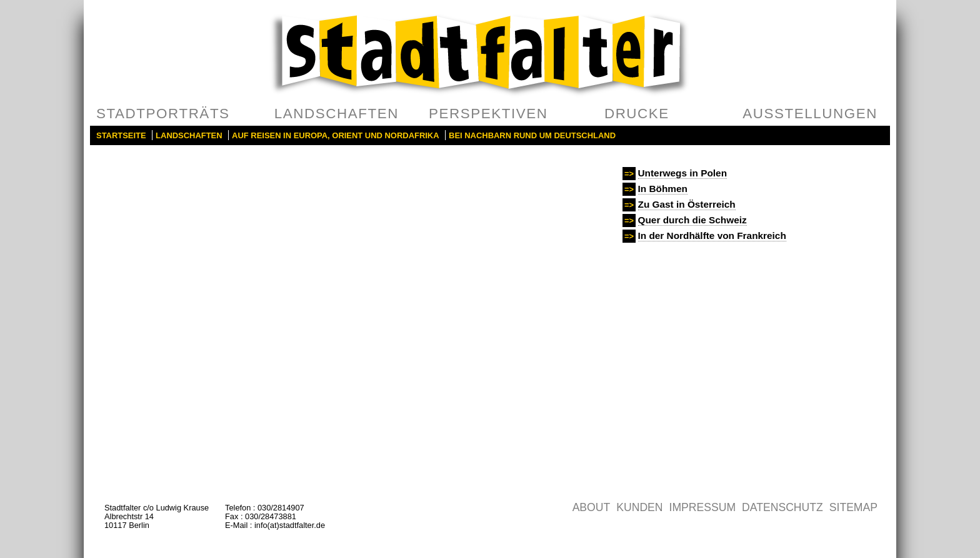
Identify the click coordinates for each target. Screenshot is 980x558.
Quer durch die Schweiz (692, 220)
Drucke (637, 114)
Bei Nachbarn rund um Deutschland (532, 135)
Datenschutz (782, 507)
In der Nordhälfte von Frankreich (712, 236)
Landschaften (337, 114)
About (592, 507)
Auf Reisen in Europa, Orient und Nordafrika (336, 135)
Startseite (121, 135)
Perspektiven (488, 114)
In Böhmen (663, 189)
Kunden (639, 507)
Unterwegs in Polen (683, 173)
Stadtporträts (163, 114)
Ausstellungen (810, 114)
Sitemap (853, 507)
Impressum (703, 507)
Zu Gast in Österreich (687, 204)
